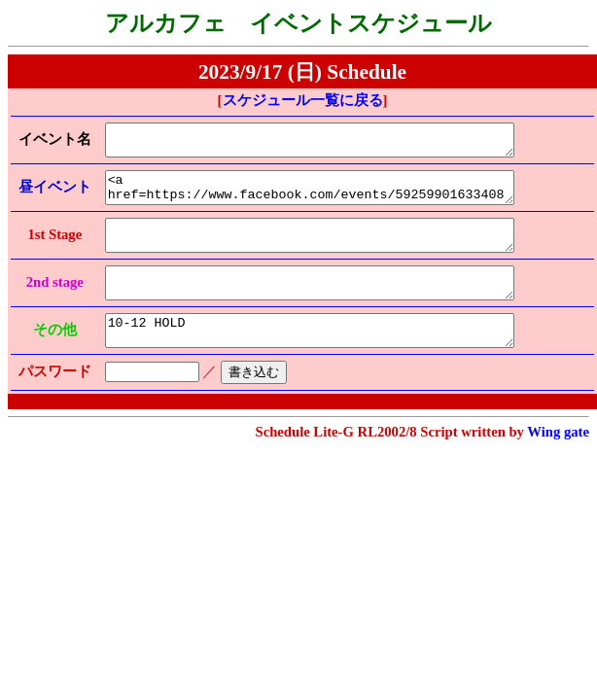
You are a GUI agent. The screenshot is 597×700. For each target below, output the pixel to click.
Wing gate (558, 461)
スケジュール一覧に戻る (303, 100)
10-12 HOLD (325, 357)
